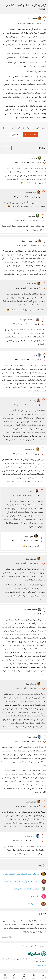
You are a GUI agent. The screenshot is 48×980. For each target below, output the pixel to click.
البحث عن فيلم (34, 904)
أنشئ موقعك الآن (39, 965)
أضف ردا (25, 163)
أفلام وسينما (37, 24)
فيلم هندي (35, 896)
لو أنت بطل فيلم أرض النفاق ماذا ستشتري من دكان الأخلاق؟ (21, 881)
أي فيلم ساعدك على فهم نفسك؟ (26, 889)
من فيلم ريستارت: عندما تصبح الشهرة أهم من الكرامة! (21, 874)
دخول (15, 135)
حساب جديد (30, 135)
